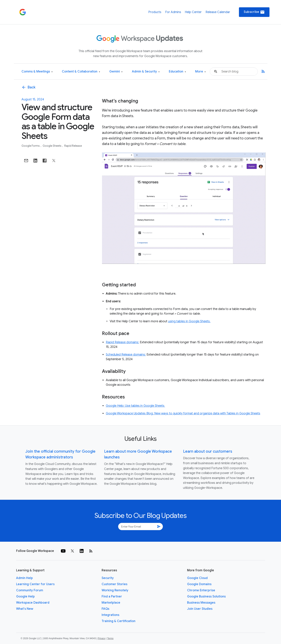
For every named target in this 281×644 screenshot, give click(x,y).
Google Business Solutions (206, 597)
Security (108, 578)
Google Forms (31, 146)
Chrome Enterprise (201, 590)
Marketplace (111, 603)
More (200, 72)
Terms (110, 638)
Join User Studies (200, 609)
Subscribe (254, 12)
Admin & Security (146, 72)
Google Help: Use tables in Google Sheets (136, 406)
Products (155, 12)
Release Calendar (218, 12)
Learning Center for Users (35, 584)
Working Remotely (115, 590)
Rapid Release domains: (122, 342)
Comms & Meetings (37, 72)
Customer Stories (114, 584)
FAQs (105, 609)
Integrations (110, 615)
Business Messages (201, 603)
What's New (25, 609)
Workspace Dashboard (33, 603)
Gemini (116, 72)
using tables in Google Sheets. (189, 321)
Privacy (102, 638)
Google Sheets (52, 146)
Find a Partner (112, 597)
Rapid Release (73, 146)
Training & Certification (119, 621)
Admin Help (24, 578)
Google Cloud (197, 578)
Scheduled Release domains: (126, 355)
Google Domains (199, 584)
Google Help (25, 597)
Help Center (193, 12)
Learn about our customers (208, 451)
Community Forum (30, 590)
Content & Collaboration (81, 72)
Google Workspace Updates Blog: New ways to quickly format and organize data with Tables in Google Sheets (183, 413)
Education (177, 72)
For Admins (173, 12)
